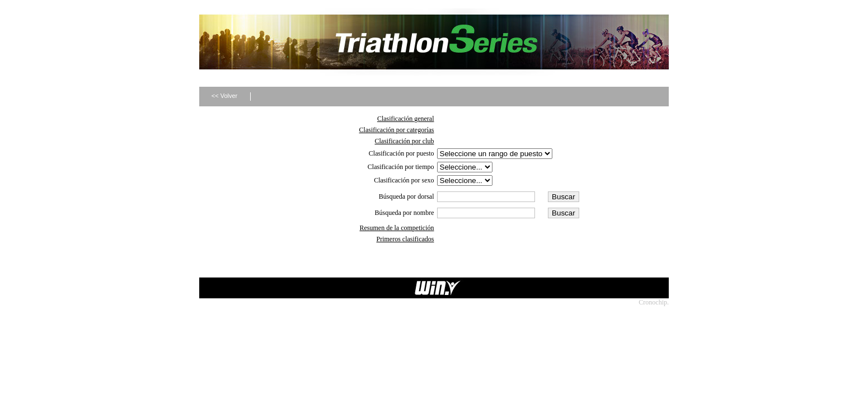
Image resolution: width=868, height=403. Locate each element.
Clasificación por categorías (397, 130)
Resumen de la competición (397, 228)
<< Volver (224, 96)
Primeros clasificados (405, 239)
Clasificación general (406, 119)
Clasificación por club (405, 141)
